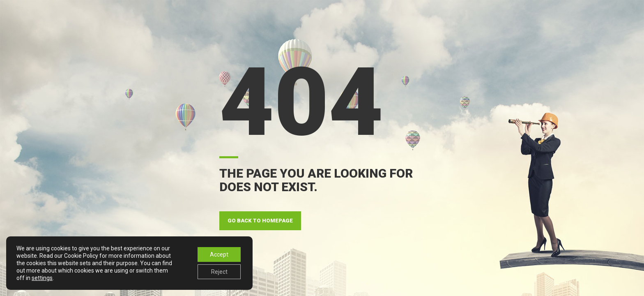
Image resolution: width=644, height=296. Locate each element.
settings (42, 278)
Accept (219, 254)
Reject (219, 272)
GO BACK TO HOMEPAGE (260, 221)
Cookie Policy (81, 256)
